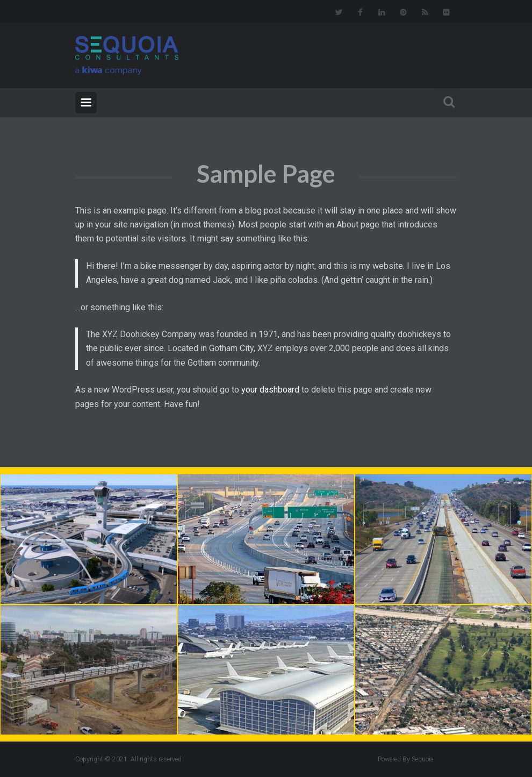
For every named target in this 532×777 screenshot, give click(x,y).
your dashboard (270, 390)
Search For (446, 100)
